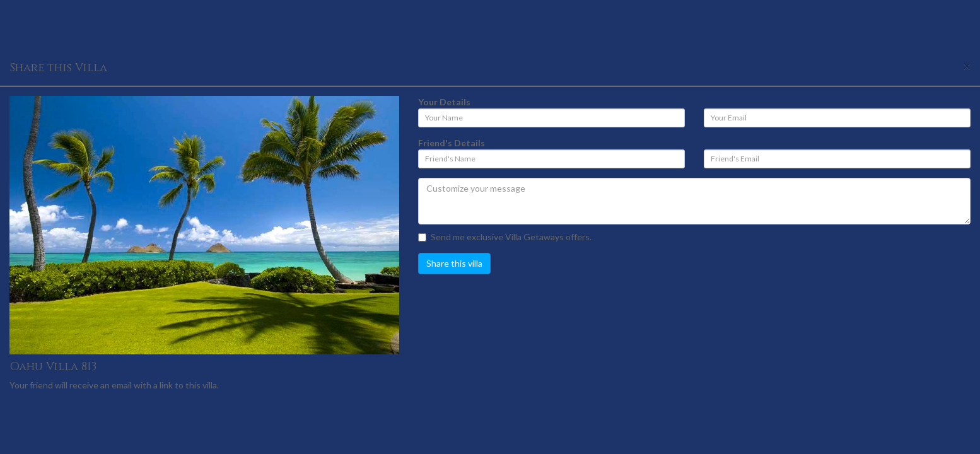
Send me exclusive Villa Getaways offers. (505, 237)
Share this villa (454, 263)
